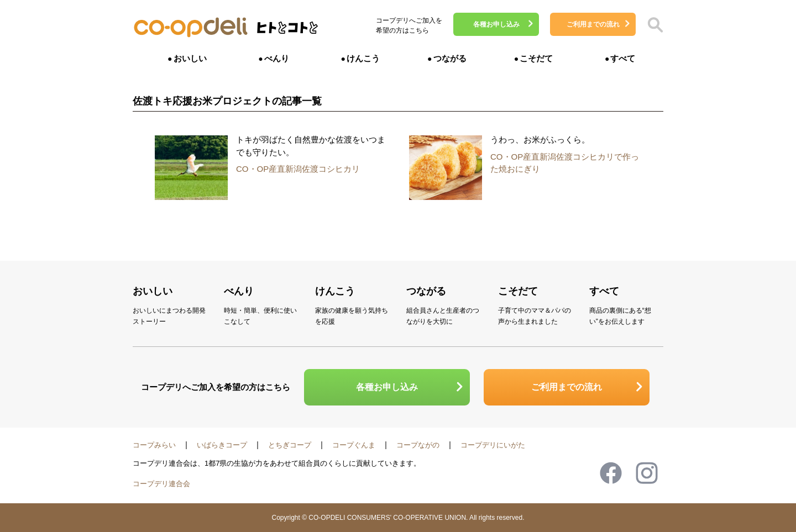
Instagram (647, 473)
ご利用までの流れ (593, 24)
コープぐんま (354, 445)
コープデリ (191, 28)
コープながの (418, 445)
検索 (655, 25)
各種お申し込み (496, 24)
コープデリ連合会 (161, 484)
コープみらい (154, 445)
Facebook (611, 473)
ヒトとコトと (287, 31)
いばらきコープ (222, 445)
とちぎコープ (290, 445)
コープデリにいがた (493, 445)
